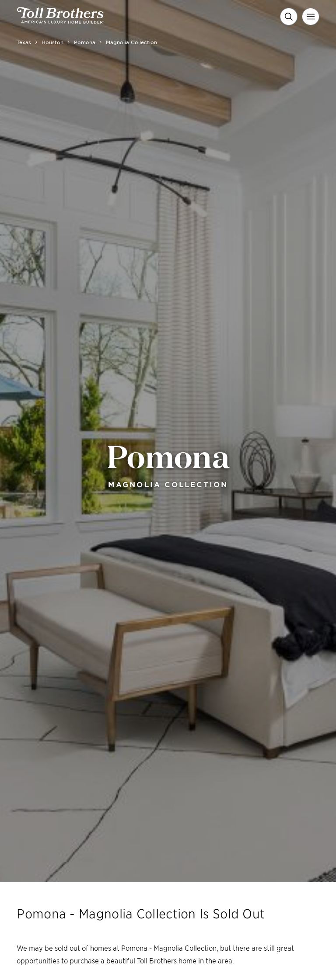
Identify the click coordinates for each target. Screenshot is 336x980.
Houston (52, 42)
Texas (24, 42)
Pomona (85, 42)
